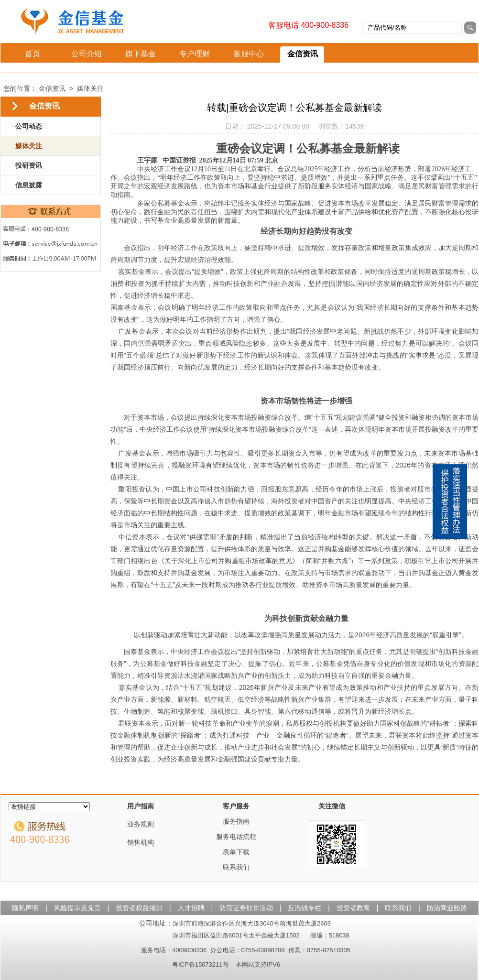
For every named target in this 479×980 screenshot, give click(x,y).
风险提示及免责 (78, 908)
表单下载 (236, 852)
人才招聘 (192, 908)
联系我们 (236, 867)
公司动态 (29, 126)
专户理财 (195, 54)
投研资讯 (29, 165)
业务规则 (141, 824)
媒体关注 (90, 88)
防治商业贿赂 (447, 908)
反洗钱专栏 (305, 908)
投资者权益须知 (140, 908)
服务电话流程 (236, 837)
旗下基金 (141, 54)
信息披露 (29, 185)
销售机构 (141, 842)
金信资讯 (303, 54)
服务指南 (236, 821)
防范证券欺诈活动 (247, 908)
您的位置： (20, 88)
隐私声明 (26, 908)
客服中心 (249, 54)
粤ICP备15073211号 (201, 964)
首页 (33, 54)
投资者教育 (354, 908)
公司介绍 (87, 54)
